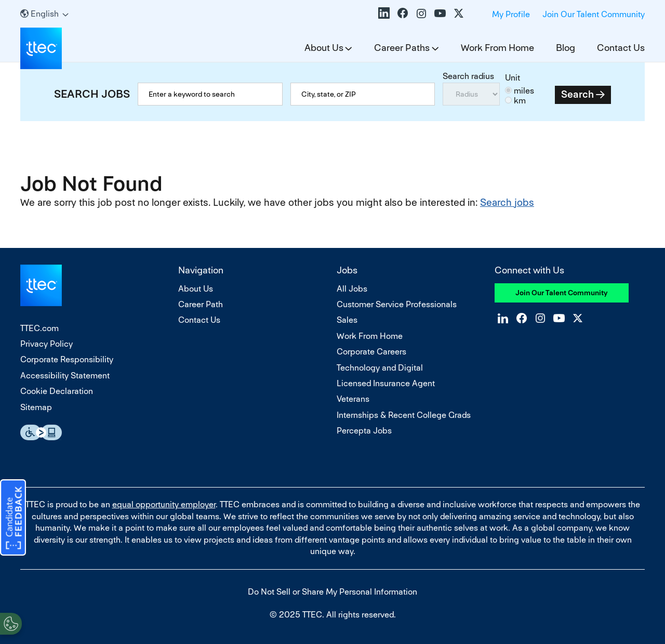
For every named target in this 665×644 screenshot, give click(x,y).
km (520, 101)
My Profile (511, 14)
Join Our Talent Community (594, 14)
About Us (324, 48)
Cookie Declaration (57, 391)
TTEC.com (39, 328)
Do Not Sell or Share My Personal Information (332, 592)
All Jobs (352, 289)
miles (524, 91)
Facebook (403, 13)
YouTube (440, 13)
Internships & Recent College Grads (404, 415)
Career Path (201, 304)
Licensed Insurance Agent (386, 383)
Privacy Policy (46, 344)
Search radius (468, 76)
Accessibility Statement (65, 376)
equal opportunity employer (164, 504)
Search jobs (507, 202)
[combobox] (363, 94)
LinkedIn (384, 13)
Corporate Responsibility (67, 359)
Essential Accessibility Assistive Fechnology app (41, 432)
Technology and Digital (380, 368)
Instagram (421, 13)
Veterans (353, 399)
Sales (347, 320)
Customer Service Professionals (397, 304)
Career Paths (402, 48)
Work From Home (497, 48)
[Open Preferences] (11, 623)
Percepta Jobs (364, 431)
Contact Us (621, 48)
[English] (44, 14)
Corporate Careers (371, 352)
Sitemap (36, 407)
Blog (566, 48)
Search (577, 94)
